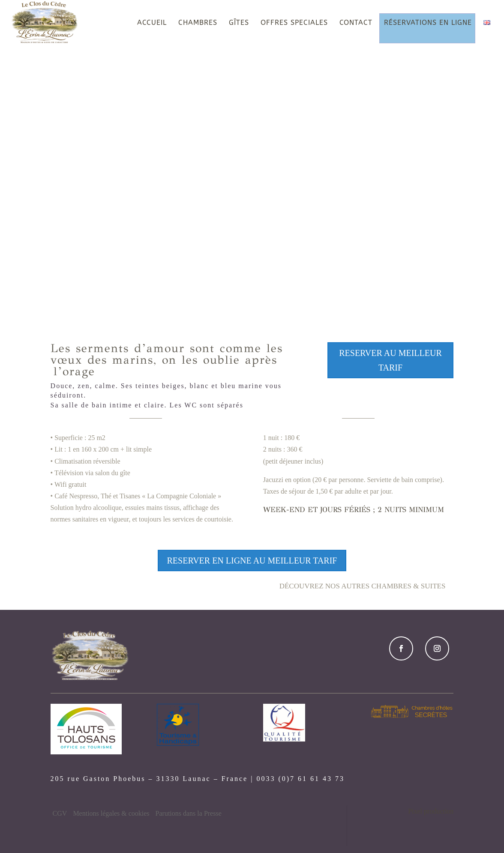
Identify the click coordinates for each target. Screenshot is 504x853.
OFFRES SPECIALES (294, 23)
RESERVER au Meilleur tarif (390, 360)
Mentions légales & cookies (111, 813)
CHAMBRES (198, 23)
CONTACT (356, 23)
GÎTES (239, 23)
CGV (60, 813)
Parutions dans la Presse (189, 813)
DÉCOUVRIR (252, 280)
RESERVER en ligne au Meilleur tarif (252, 561)
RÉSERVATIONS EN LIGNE (428, 23)
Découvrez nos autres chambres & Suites (363, 586)
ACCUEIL (152, 23)
